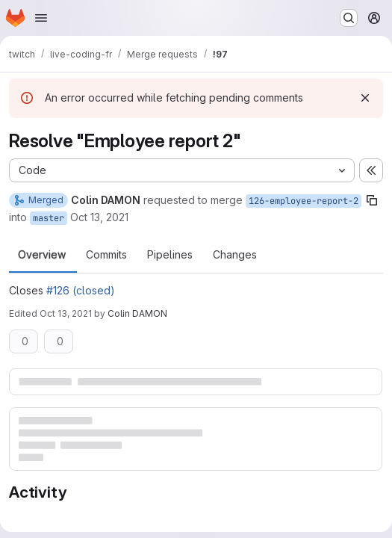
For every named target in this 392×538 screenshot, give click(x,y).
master (49, 218)
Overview (42, 255)
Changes (235, 255)
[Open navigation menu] (41, 18)
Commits (106, 255)
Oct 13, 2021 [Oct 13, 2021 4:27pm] (99, 217)
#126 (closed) (81, 290)
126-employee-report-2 (304, 201)
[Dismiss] (365, 98)
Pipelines (170, 255)
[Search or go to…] (349, 18)
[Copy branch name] (372, 200)
